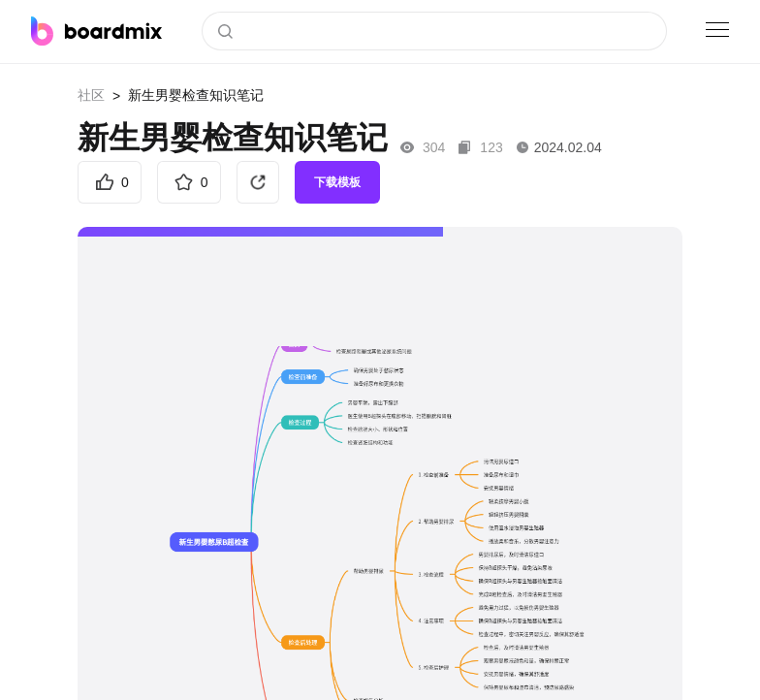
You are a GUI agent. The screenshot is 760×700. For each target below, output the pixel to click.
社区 (91, 95)
